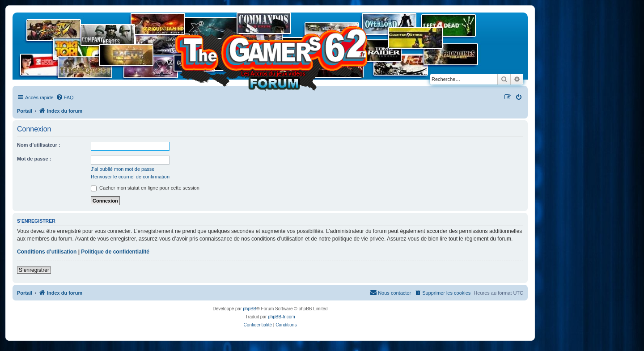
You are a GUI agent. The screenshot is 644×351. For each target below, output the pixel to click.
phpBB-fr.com (282, 317)
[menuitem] (65, 97)
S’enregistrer (34, 270)
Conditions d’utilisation (47, 252)
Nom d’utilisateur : (39, 145)
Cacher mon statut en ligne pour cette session (145, 188)
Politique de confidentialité (115, 252)
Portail (25, 111)
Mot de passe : (34, 159)
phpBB (250, 309)
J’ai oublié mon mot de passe (123, 169)
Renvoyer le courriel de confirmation (130, 177)
